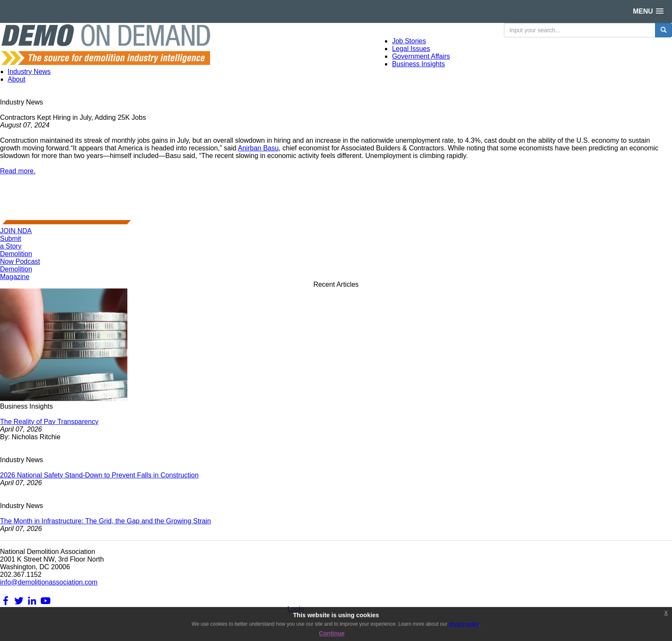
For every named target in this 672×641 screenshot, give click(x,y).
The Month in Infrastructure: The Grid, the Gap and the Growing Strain (105, 521)
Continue (332, 633)
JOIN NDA (16, 231)
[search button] (664, 30)
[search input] (580, 30)
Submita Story (11, 242)
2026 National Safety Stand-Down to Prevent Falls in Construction (99, 475)
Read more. (18, 171)
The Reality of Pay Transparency (49, 422)
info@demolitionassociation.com (49, 582)
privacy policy (464, 624)
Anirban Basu (258, 148)
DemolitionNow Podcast (20, 258)
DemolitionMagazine (16, 273)
